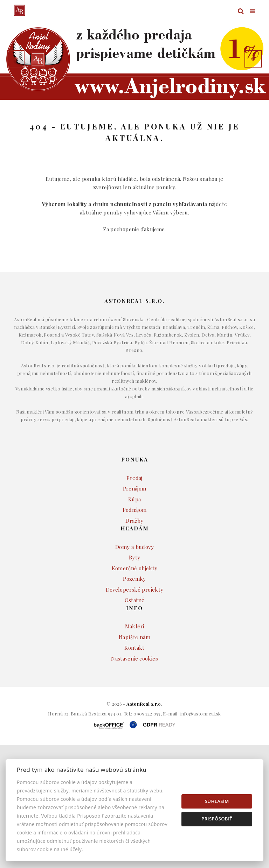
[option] (134, 59)
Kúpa (135, 519)
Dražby (134, 541)
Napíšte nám (134, 657)
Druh (147, 114)
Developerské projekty (135, 609)
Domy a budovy (134, 567)
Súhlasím (217, 801)
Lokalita (24, 114)
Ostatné (135, 620)
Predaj (134, 498)
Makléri (135, 646)
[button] (16, 59)
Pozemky (134, 599)
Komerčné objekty (135, 588)
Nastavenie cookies (134, 678)
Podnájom (135, 530)
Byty (135, 577)
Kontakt (134, 668)
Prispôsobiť (217, 819)
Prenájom (135, 508)
